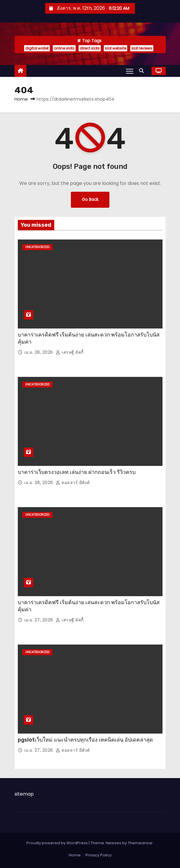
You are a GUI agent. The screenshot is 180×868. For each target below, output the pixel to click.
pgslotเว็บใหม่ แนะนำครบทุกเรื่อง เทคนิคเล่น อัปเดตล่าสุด (85, 740)
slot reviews (142, 48)
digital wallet (37, 48)
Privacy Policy (98, 855)
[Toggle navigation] (130, 71)
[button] (143, 71)
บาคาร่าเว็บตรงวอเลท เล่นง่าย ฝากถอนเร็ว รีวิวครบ (77, 472)
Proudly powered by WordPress (58, 843)
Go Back (90, 200)
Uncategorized (37, 247)
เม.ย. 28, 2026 (39, 352)
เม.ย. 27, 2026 (39, 620)
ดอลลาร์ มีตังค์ (73, 483)
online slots (64, 48)
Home (21, 99)
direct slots (90, 48)
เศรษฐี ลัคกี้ (70, 352)
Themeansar (140, 843)
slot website (116, 48)
